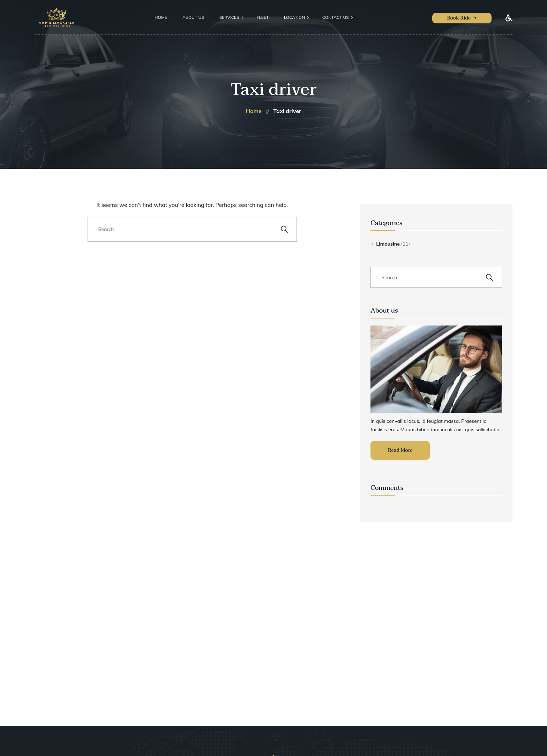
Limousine (388, 244)
